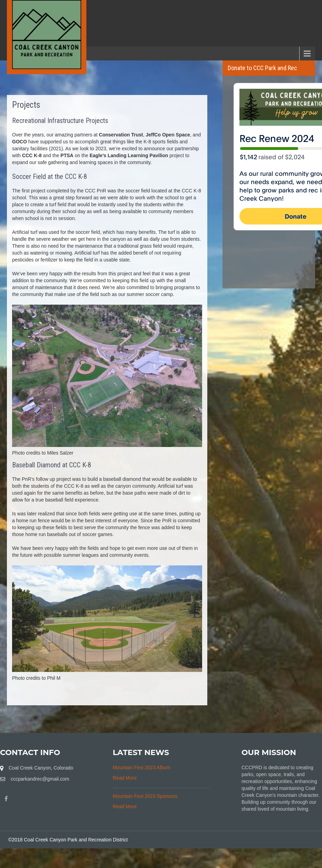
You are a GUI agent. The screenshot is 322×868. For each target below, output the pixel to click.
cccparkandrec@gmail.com (40, 779)
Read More (125, 778)
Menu (17, 53)
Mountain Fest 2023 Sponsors (145, 796)
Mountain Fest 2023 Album (141, 767)
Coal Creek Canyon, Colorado (41, 768)
